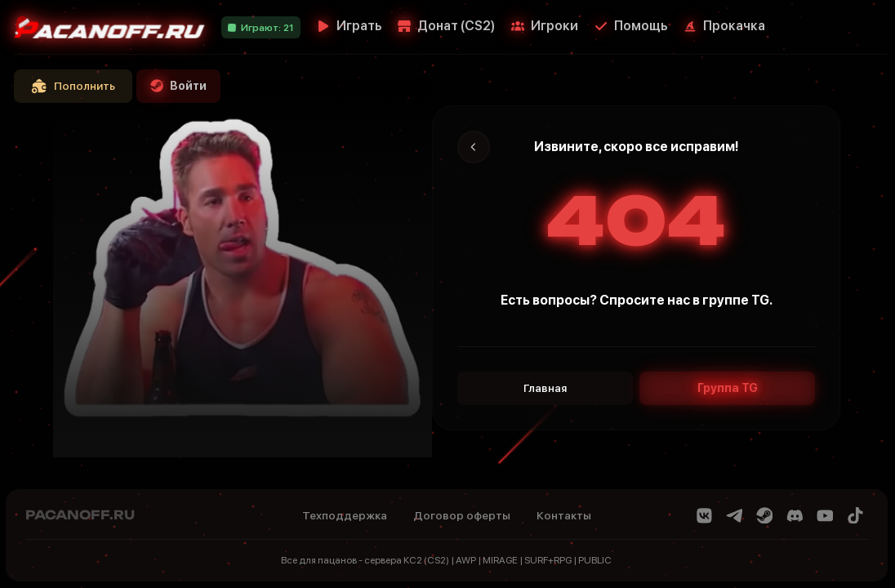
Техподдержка (345, 515)
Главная (545, 388)
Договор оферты (462, 515)
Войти (178, 86)
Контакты (564, 515)
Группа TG (728, 388)
